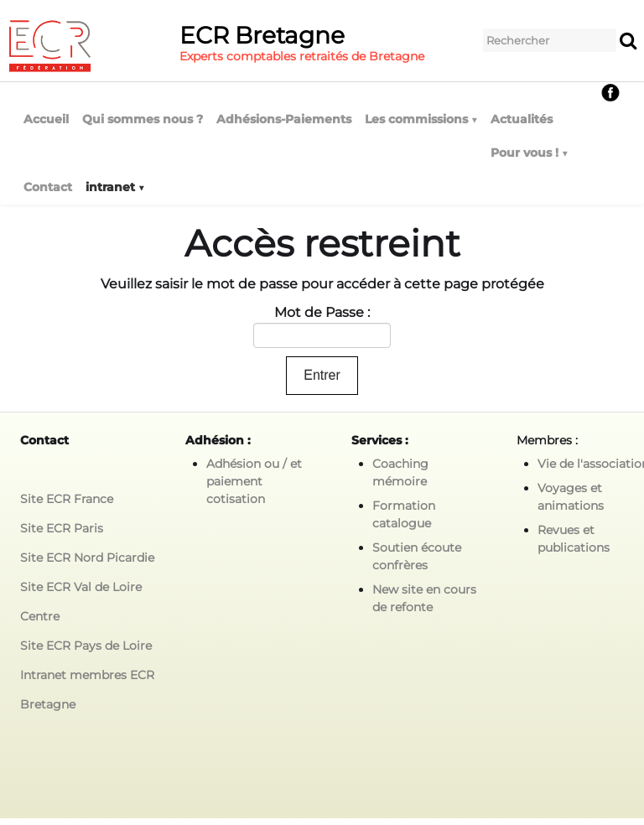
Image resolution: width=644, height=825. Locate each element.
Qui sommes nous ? (143, 119)
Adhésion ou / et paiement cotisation (254, 481)
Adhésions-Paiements (284, 119)
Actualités (522, 119)
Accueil (46, 119)
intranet (115, 187)
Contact (48, 187)
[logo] (222, 46)
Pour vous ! (529, 153)
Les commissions (421, 119)
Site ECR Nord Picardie (87, 558)
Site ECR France (67, 499)
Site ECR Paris (62, 528)
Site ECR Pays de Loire (86, 646)
